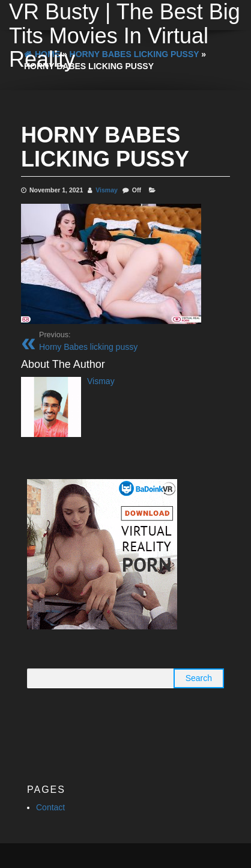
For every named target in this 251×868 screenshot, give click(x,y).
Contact (50, 807)
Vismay (107, 190)
